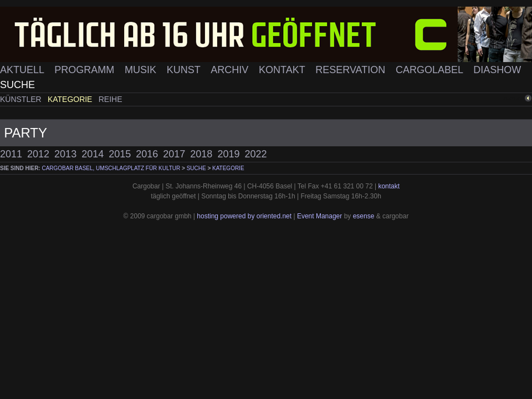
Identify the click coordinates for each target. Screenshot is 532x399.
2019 (228, 154)
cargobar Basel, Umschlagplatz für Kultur (111, 168)
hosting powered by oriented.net (244, 216)
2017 (174, 154)
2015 (120, 154)
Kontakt (283, 70)
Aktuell (23, 70)
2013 (65, 154)
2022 (255, 154)
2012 (38, 154)
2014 (93, 154)
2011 (11, 154)
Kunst (185, 70)
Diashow (497, 70)
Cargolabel (431, 70)
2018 (201, 154)
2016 (147, 154)
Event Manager (319, 216)
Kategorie (71, 99)
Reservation (352, 70)
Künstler (22, 99)
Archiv (231, 70)
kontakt (389, 186)
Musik (142, 70)
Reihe (111, 99)
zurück (514, 98)
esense (364, 216)
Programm (86, 70)
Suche (17, 85)
